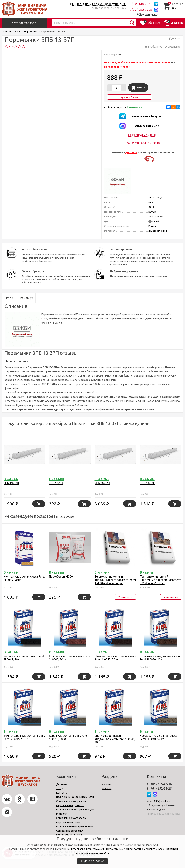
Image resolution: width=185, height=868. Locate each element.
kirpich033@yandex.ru (159, 801)
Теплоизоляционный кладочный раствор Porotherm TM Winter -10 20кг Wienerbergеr (161, 582)
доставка (131, 152)
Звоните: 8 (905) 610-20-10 (142, 143)
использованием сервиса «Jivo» (144, 849)
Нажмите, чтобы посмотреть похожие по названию (137, 62)
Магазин (106, 784)
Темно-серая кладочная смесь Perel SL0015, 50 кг (24, 737)
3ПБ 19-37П (11, 483)
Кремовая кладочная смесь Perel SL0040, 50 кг (158, 737)
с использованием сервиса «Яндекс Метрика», (96, 849)
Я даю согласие (93, 861)
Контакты (62, 793)
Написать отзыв (16, 361)
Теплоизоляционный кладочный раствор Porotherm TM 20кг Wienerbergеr (115, 580)
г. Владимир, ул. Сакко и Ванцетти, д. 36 (99, 4)
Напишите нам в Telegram (146, 116)
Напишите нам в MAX (146, 126)
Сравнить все (67, 517)
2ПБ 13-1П (56, 483)
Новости (106, 788)
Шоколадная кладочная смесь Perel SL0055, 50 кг (115, 658)
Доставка (62, 784)
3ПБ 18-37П (147, 483)
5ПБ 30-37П (102, 483)
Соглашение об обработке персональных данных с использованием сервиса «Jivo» (75, 822)
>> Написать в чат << (142, 135)
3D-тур (60, 788)
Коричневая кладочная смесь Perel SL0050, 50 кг (160, 658)
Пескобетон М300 (61, 576)
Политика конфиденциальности (75, 797)
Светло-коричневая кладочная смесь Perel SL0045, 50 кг (115, 739)
